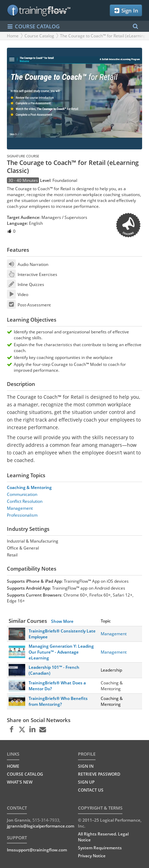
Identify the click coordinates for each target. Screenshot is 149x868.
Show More (62, 621)
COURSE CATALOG (33, 26)
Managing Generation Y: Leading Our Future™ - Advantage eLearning (61, 652)
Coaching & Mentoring (29, 487)
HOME (13, 766)
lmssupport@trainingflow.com (37, 850)
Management (20, 508)
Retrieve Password (99, 774)
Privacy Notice (92, 856)
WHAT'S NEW (20, 782)
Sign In (126, 11)
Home (13, 36)
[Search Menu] (135, 26)
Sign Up (86, 782)
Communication (22, 494)
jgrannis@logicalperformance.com (41, 826)
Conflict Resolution (25, 501)
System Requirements (100, 848)
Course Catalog (39, 36)
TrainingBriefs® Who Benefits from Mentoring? (58, 701)
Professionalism (22, 515)
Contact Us (91, 790)
